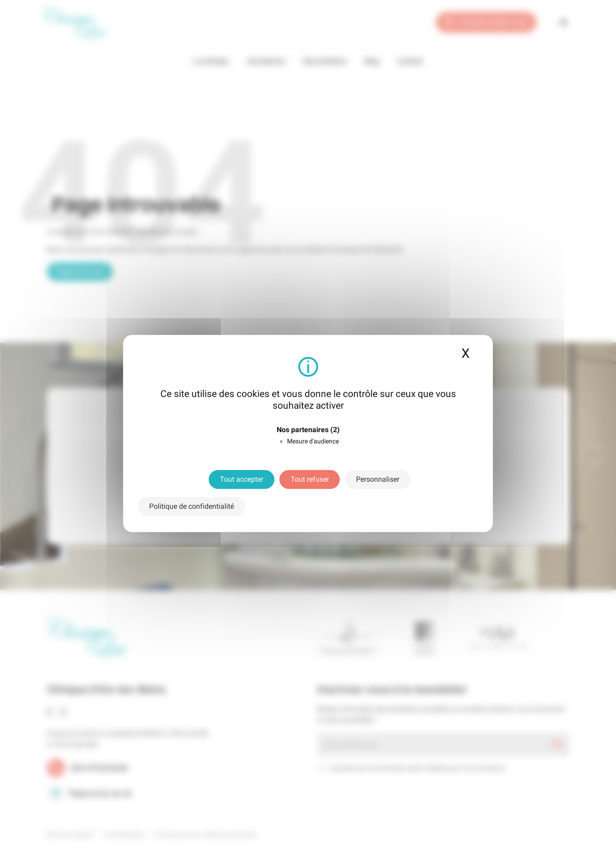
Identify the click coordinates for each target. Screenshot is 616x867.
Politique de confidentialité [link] (192, 506)
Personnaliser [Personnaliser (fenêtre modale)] (378, 479)
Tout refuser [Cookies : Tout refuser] (310, 479)
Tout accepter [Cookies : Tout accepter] (242, 479)
